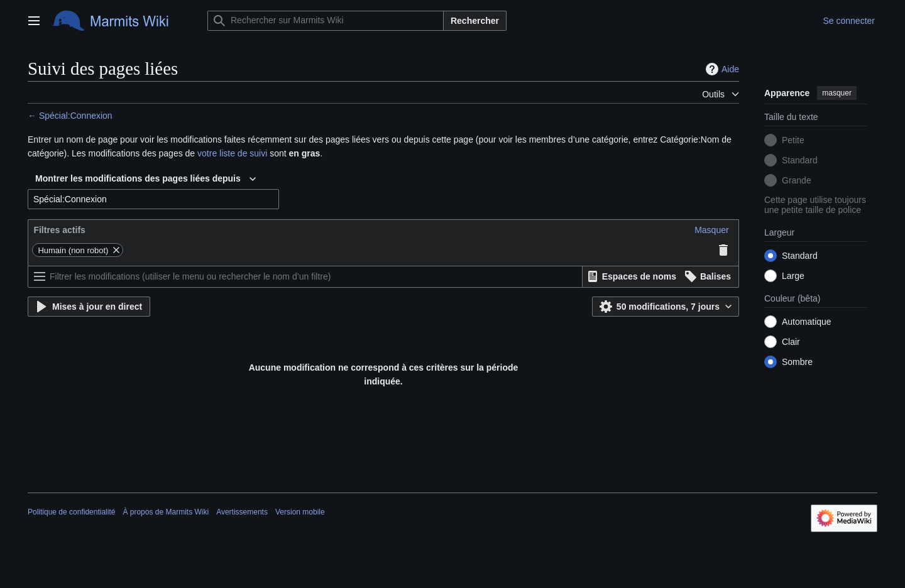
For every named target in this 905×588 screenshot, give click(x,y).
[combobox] (145, 179)
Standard (800, 160)
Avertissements (242, 512)
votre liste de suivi (232, 153)
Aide (721, 69)
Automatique (807, 322)
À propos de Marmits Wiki (166, 512)
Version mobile (300, 512)
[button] (711, 230)
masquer (837, 93)
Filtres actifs (59, 230)
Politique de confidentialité (71, 512)
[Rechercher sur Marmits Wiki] (326, 21)
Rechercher (475, 21)
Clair (791, 342)
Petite (793, 140)
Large (793, 276)
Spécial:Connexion (76, 116)
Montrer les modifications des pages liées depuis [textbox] (138, 178)
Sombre (797, 362)
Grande (797, 180)
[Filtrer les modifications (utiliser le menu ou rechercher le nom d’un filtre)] (305, 277)
